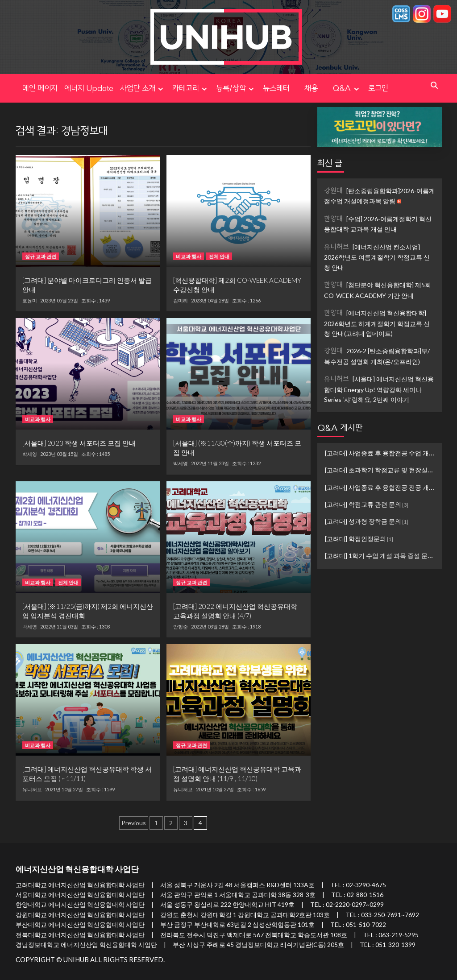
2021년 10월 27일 (64, 789)
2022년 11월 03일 (59, 626)
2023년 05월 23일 (59, 300)
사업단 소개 (143, 88)
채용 (318, 88)
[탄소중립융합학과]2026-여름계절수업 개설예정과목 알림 (380, 196)
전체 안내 (219, 256)
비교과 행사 (189, 256)
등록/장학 (236, 88)
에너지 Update (89, 88)
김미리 (181, 301)
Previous (134, 823)
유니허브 (32, 790)
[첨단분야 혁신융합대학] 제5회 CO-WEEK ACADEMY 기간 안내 (378, 290)
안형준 (181, 627)
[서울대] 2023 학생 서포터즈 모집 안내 (79, 443)
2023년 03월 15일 (59, 454)
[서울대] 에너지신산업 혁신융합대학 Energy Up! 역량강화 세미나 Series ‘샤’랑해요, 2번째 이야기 (379, 389)
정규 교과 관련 (41, 256)
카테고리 (191, 88)
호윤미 (30, 301)
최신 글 (330, 163)
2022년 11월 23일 (210, 463)
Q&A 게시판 (340, 428)
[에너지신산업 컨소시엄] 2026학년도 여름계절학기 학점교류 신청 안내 (377, 257)
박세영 (30, 454)
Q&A (347, 88)
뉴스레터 (276, 88)
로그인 (378, 88)
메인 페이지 (40, 88)
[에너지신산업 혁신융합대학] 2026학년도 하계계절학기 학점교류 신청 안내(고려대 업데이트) (377, 323)
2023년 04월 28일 (210, 300)
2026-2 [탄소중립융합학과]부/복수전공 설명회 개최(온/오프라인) (377, 356)
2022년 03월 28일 (210, 626)
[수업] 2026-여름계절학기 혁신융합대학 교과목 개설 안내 (378, 224)
